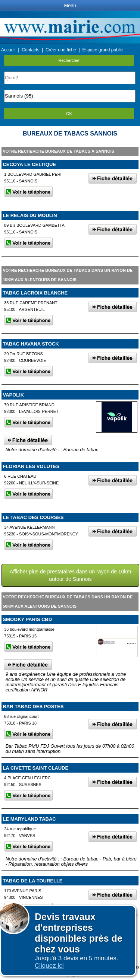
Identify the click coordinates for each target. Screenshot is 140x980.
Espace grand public (102, 50)
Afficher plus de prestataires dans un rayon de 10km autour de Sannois (70, 575)
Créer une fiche (61, 50)
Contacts (30, 50)
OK (69, 114)
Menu (70, 5)
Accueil (8, 50)
